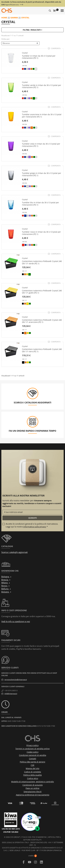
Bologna (6, 577)
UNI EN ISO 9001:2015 (11, 829)
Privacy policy (32, 745)
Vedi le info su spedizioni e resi (16, 621)
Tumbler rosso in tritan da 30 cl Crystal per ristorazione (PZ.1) (41, 233)
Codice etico (33, 778)
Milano (6, 583)
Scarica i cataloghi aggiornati (14, 552)
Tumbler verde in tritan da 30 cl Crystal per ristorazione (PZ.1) (42, 86)
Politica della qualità (32, 775)
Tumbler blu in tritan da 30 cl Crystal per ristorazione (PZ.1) (40, 204)
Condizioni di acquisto (33, 785)
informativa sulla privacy (35, 527)
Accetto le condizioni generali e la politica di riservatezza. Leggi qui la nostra (32, 525)
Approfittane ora (12, 5)
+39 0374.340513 (11, 691)
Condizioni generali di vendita (33, 755)
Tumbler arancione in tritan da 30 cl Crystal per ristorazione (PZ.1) (42, 116)
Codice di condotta (33, 772)
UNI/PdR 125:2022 (11, 832)
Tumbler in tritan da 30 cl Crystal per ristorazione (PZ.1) (39, 57)
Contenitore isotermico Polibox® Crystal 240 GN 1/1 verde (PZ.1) (42, 262)
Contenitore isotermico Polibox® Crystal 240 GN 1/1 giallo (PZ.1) (42, 292)
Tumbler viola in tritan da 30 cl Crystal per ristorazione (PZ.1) (41, 145)
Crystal (25, 53)
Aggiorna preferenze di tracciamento (33, 795)
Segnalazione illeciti (33, 792)
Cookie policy (33, 752)
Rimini (6, 586)
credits (33, 856)
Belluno (6, 589)
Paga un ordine (32, 788)
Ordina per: (6, 39)
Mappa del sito (32, 768)
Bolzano (6, 592)
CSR (32, 765)
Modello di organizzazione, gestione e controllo (32, 782)
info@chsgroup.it (11, 694)
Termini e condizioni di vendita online (32, 749)
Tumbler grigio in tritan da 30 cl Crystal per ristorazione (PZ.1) (42, 174)
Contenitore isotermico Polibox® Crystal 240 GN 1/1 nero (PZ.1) (42, 350)
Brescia (6, 580)
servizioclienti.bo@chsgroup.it (16, 680)
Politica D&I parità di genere (32, 762)
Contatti (33, 759)
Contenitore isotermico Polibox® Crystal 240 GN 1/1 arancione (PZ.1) (42, 321)
